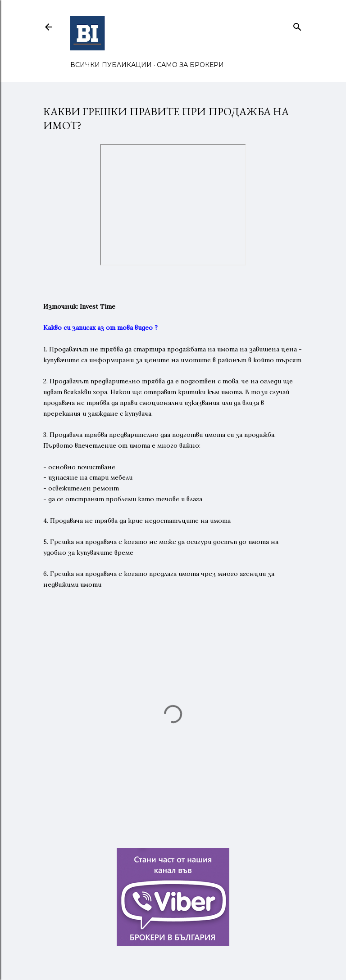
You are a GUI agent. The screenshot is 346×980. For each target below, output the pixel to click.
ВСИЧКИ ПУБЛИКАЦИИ (111, 65)
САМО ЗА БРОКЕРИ (190, 65)
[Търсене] (297, 25)
